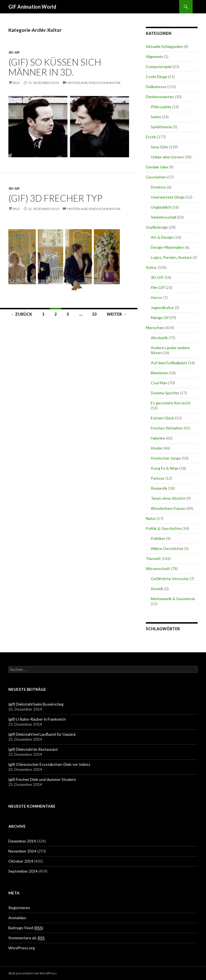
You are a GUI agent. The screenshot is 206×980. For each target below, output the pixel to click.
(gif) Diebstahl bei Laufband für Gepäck (42, 734)
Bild (16, 83)
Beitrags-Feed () (26, 928)
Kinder (157, 448)
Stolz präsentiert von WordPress (33, 973)
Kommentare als (26, 938)
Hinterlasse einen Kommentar (94, 83)
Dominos (158, 187)
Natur (151, 518)
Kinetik (157, 589)
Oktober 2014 (21, 861)
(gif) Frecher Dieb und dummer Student (42, 779)
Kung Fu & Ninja (165, 468)
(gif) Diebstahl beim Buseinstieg (36, 704)
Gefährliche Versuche (170, 579)
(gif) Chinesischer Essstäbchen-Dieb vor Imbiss (49, 764)
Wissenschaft (158, 569)
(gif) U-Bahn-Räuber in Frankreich (37, 719)
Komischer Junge (166, 458)
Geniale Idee (157, 167)
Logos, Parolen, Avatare (171, 257)
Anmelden (17, 918)
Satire (156, 117)
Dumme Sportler (165, 393)
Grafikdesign (157, 227)
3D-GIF (14, 52)
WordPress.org (22, 948)
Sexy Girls (159, 147)
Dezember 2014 (22, 841)
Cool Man (159, 383)
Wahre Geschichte (167, 548)
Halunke (158, 438)
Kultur (151, 267)
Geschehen (156, 177)
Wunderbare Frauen (168, 508)
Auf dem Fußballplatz (169, 363)
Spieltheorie (161, 127)
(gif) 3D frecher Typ (55, 198)
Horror (157, 297)
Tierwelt (153, 558)
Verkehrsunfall (163, 217)
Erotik (151, 137)
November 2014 (22, 851)
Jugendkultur (162, 307)
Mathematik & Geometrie (173, 599)
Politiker (158, 538)
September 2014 (23, 871)
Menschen (155, 328)
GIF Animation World (32, 7)
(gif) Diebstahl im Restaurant (33, 749)
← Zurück (21, 314)
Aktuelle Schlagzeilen (164, 46)
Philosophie (161, 107)
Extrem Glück (163, 418)
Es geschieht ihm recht (171, 403)
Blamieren (159, 373)
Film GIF (158, 287)
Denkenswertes (160, 97)
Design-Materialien (167, 247)
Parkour (158, 478)
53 (94, 314)
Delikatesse (156, 87)
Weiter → (117, 314)
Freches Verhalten (167, 428)
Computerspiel (159, 67)
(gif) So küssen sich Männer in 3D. (55, 67)
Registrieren (19, 908)
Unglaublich (161, 207)
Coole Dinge (157, 77)
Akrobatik (159, 338)
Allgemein (154, 56)
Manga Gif (160, 318)
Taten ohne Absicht (168, 498)
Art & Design (162, 237)
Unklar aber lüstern (167, 157)
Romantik (159, 488)
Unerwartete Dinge (168, 197)
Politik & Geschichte (164, 528)
